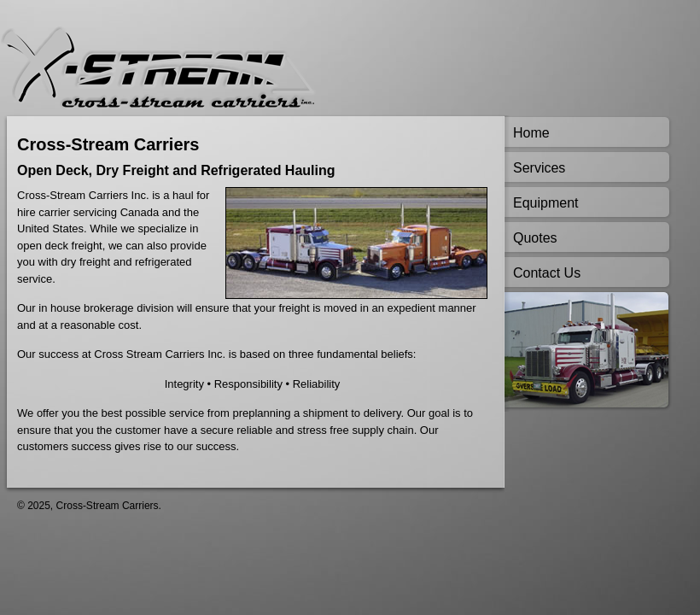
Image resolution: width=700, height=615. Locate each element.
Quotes (535, 238)
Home (531, 133)
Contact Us (547, 273)
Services (539, 168)
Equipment (546, 203)
